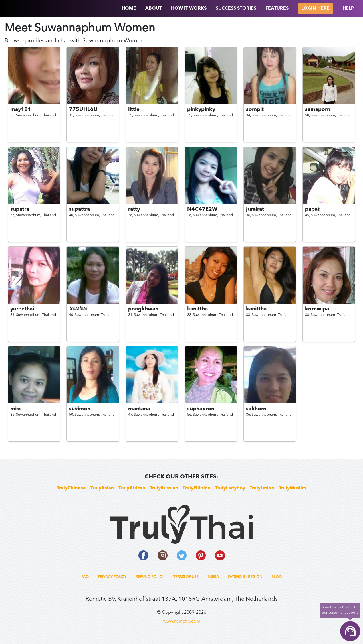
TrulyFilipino (197, 488)
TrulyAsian (102, 488)
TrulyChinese (71, 488)
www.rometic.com (182, 621)
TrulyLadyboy (230, 488)
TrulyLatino (262, 488)
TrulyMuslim (293, 488)
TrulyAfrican (132, 488)
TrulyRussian (164, 488)
